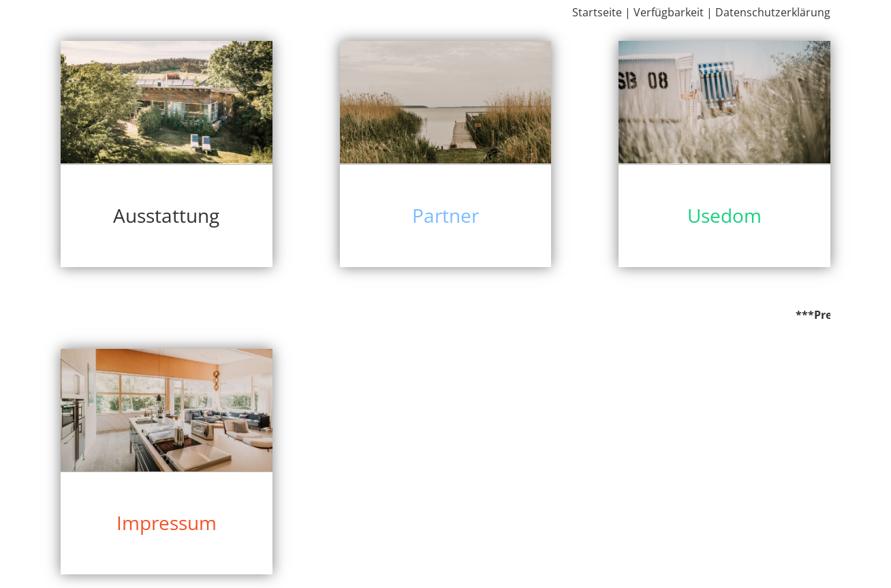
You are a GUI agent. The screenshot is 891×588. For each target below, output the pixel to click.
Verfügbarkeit (669, 12)
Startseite (597, 12)
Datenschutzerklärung (773, 12)
